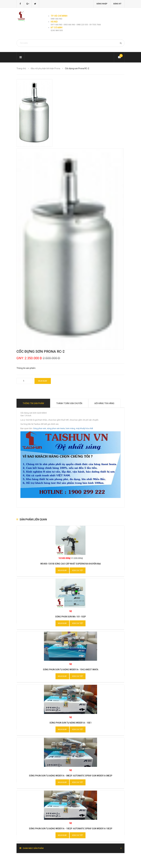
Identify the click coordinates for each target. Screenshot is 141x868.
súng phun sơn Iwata (56, 428)
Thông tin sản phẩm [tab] (33, 403)
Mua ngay (43, 381)
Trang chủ (21, 68)
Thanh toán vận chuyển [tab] (69, 403)
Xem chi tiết (78, 570)
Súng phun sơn (40, 428)
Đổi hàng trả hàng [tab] (104, 403)
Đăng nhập (102, 4)
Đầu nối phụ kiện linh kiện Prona (45, 68)
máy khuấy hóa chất (84, 428)
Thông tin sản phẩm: (26, 368)
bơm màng (70, 428)
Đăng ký (117, 4)
